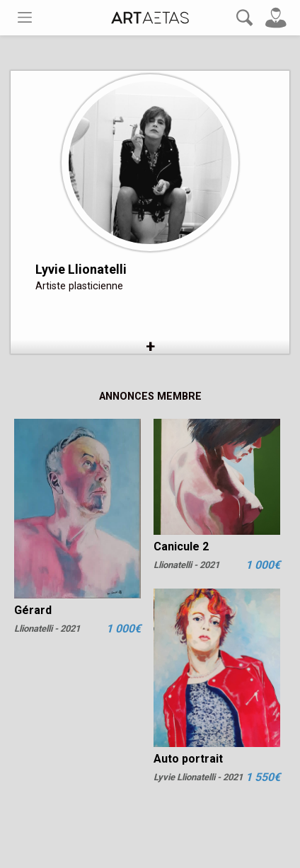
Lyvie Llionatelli (81, 269)
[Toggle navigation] (25, 17)
